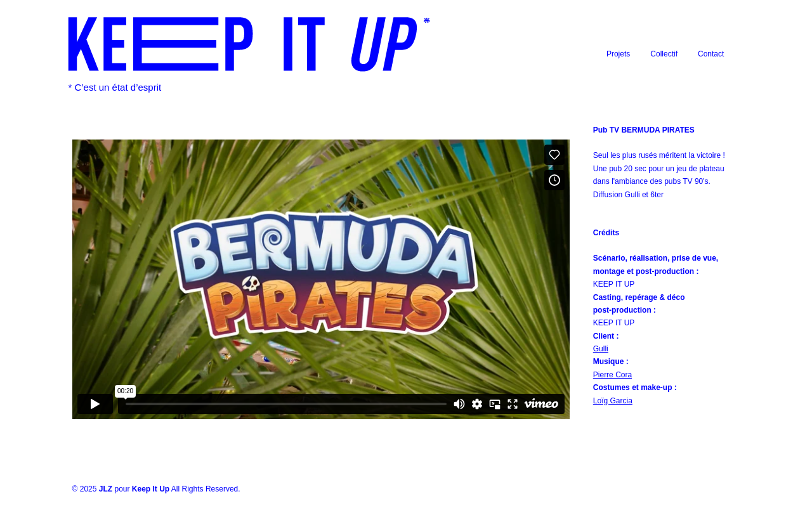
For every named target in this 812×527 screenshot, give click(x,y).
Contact (711, 54)
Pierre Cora (612, 375)
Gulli (601, 349)
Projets (618, 54)
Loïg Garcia (613, 401)
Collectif (664, 54)
